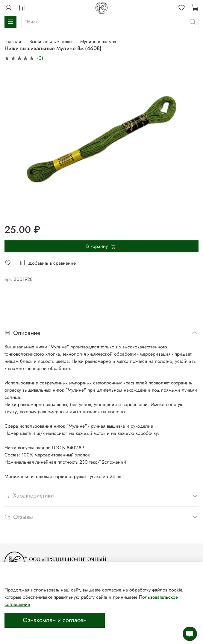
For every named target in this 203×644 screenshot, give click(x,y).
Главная (13, 42)
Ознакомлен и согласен (55, 620)
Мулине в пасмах (98, 42)
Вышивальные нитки (51, 42)
